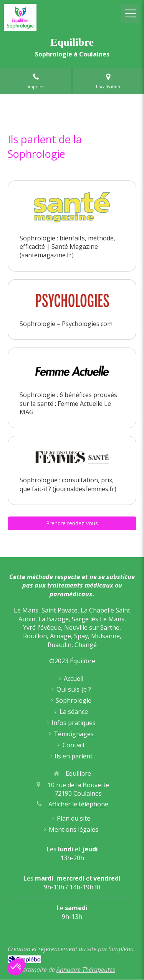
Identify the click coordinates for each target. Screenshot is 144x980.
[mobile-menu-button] (131, 13)
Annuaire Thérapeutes (86, 970)
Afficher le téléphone (78, 804)
